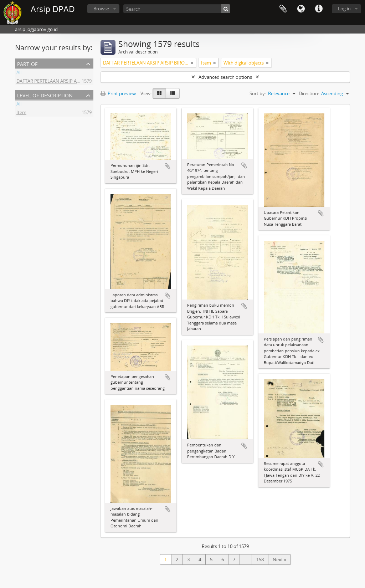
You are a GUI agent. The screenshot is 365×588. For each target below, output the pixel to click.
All (19, 73)
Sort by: (258, 93)
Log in (344, 9)
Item (21, 113)
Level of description (45, 95)
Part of (27, 63)
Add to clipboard (168, 166)
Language (301, 9)
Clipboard (283, 9)
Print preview (118, 93)
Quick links (319, 9)
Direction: (309, 93)
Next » (279, 559)
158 (260, 559)
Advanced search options (225, 77)
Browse (101, 9)
